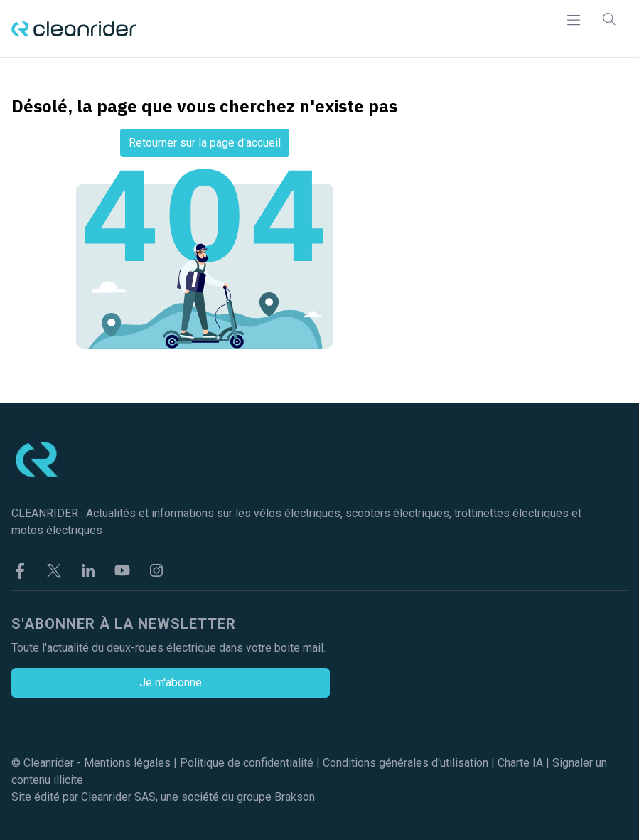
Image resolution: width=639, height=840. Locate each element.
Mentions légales (127, 763)
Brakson (295, 797)
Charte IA (520, 763)
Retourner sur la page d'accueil (205, 143)
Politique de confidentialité (247, 763)
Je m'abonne (171, 682)
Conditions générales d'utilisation (406, 763)
